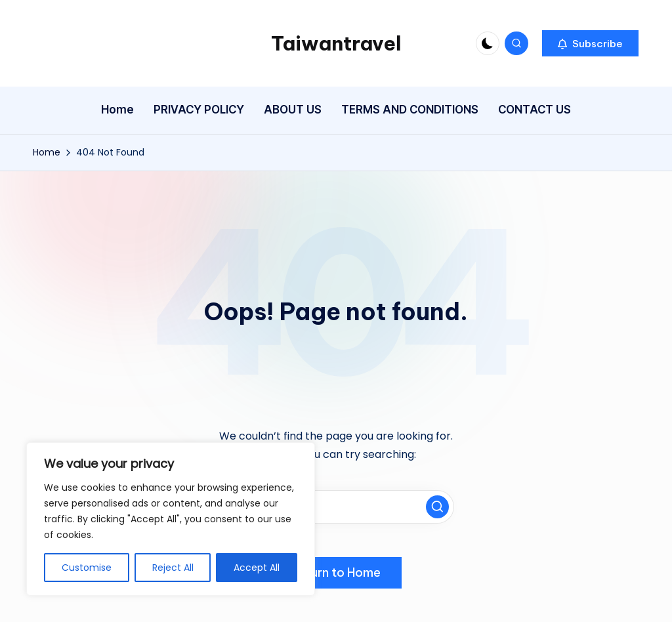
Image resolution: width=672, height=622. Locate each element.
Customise (87, 568)
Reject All (173, 568)
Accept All (257, 568)
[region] (171, 519)
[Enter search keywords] (336, 507)
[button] (590, 43)
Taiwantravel (336, 43)
